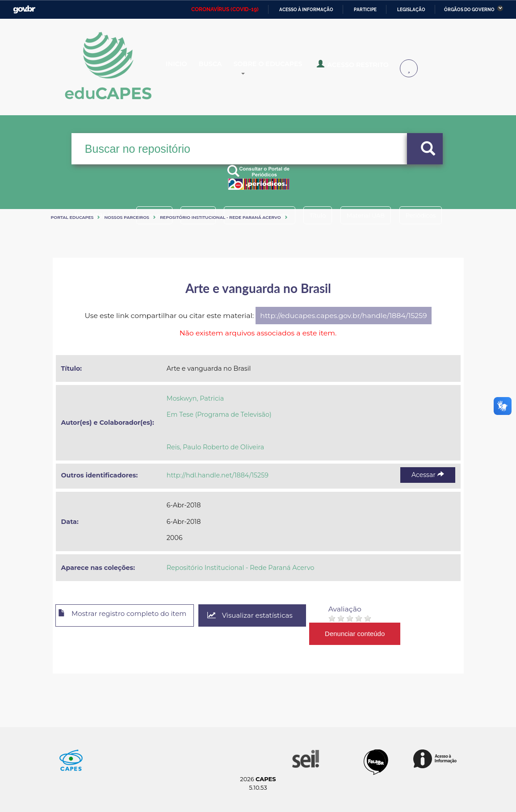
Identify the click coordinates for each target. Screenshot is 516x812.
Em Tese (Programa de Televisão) (219, 414)
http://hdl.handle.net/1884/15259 (218, 475)
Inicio (183, 69)
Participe (365, 10)
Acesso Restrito (369, 68)
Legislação (411, 10)
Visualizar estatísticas (266, 616)
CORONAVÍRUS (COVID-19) (225, 9)
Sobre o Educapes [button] (291, 69)
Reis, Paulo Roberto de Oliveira (215, 447)
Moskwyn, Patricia (195, 398)
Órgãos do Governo (469, 10)
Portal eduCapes (72, 217)
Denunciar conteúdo (374, 634)
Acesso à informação (306, 10)
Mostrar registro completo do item (130, 616)
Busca (224, 69)
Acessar (428, 475)
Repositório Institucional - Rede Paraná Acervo (220, 217)
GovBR (24, 10)
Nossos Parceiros (127, 217)
